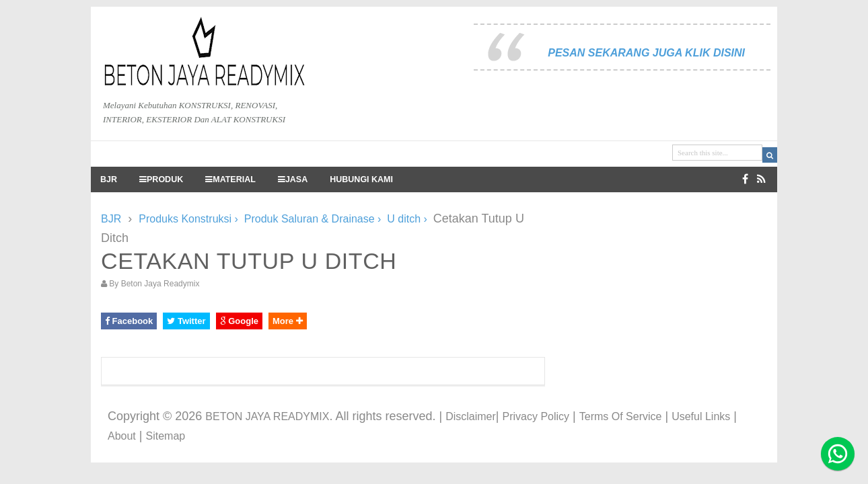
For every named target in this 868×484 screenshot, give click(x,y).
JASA (293, 179)
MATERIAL (230, 179)
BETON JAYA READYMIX (267, 416)
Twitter (186, 321)
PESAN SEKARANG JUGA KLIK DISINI (646, 53)
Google (239, 321)
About (122, 436)
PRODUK (161, 179)
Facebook (129, 321)
